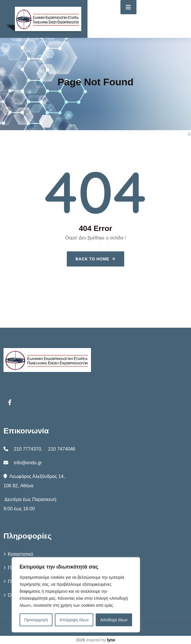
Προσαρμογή (36, 620)
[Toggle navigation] (128, 7)
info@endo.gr (28, 463)
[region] (76, 595)
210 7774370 (27, 449)
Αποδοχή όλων (114, 620)
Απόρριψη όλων (74, 620)
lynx (111, 640)
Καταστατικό (21, 554)
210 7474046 (62, 449)
